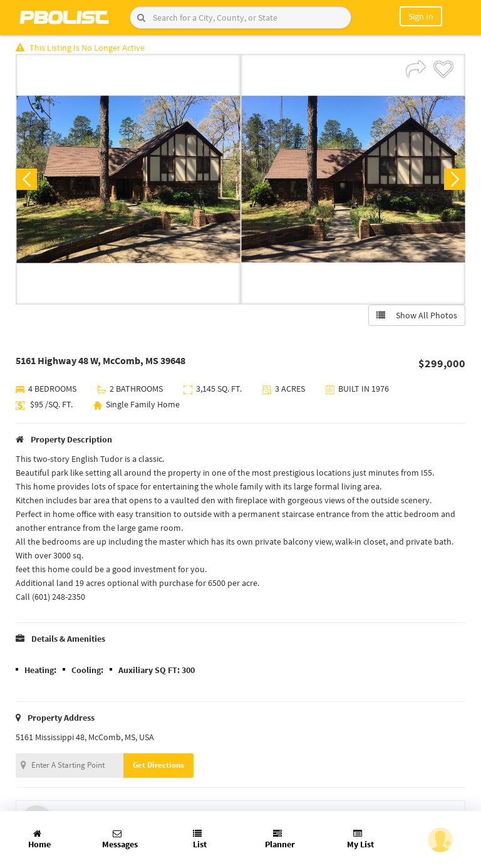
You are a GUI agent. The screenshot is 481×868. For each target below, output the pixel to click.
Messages (120, 839)
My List (360, 839)
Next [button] (455, 179)
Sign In (421, 16)
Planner (280, 839)
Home (39, 839)
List (200, 839)
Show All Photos (417, 315)
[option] (128, 179)
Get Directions (158, 765)
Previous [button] (26, 179)
